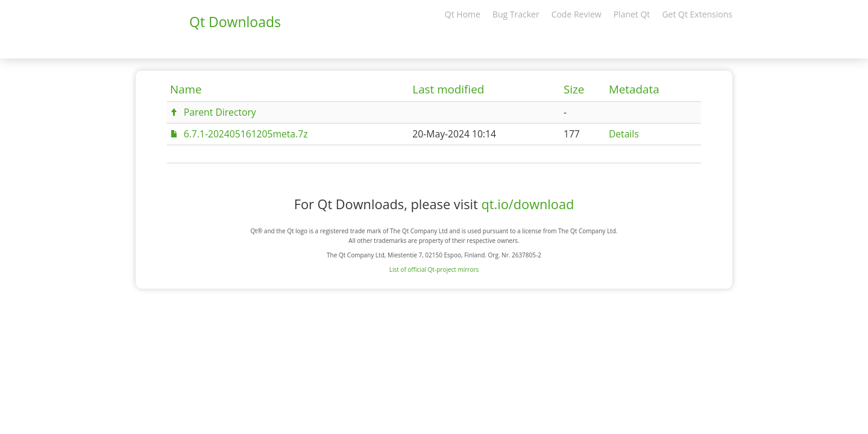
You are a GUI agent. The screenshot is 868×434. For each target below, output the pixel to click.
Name (186, 89)
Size (574, 89)
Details (624, 134)
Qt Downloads (235, 22)
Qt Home (463, 14)
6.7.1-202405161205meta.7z (246, 134)
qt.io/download (527, 204)
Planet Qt (632, 14)
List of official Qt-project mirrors (434, 269)
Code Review (577, 14)
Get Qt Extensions (697, 14)
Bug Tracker (516, 14)
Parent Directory (220, 112)
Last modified (448, 89)
